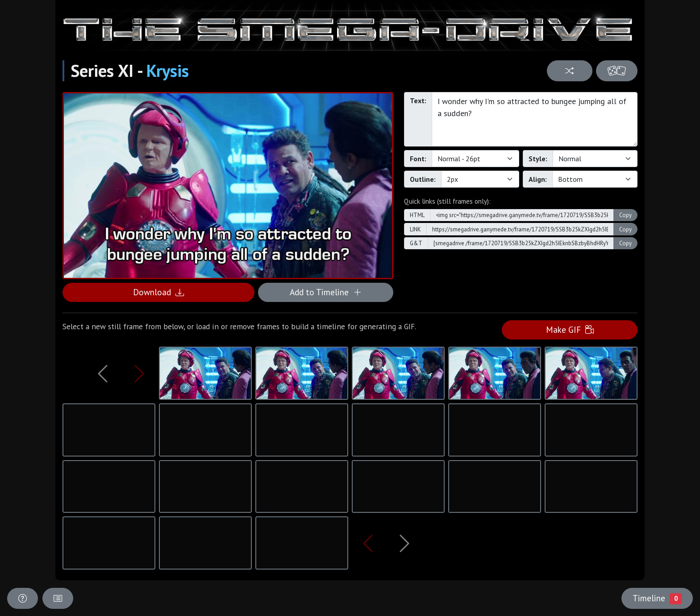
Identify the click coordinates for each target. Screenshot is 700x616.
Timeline (657, 598)
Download (158, 292)
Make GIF (570, 329)
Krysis (168, 71)
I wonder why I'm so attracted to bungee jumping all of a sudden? (535, 119)
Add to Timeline (326, 292)
